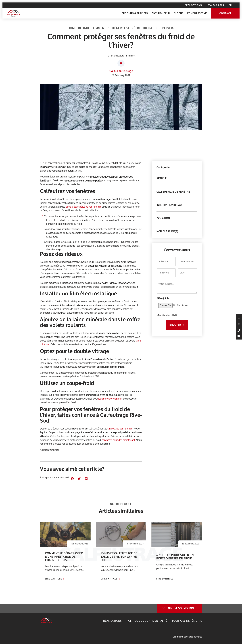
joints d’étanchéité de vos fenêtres (83, 207)
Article (162, 178)
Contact (225, 13)
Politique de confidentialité (147, 621)
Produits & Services (135, 13)
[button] (72, 478)
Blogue (179, 13)
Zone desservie (197, 13)
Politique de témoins (187, 621)
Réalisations (193, 5)
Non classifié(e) (167, 231)
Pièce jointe (163, 298)
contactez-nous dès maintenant (118, 440)
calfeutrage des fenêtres (120, 428)
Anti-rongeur (161, 13)
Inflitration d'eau (169, 205)
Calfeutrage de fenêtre (173, 192)
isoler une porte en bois (110, 399)
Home (72, 28)
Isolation (163, 218)
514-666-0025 (216, 5)
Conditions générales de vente (187, 637)
